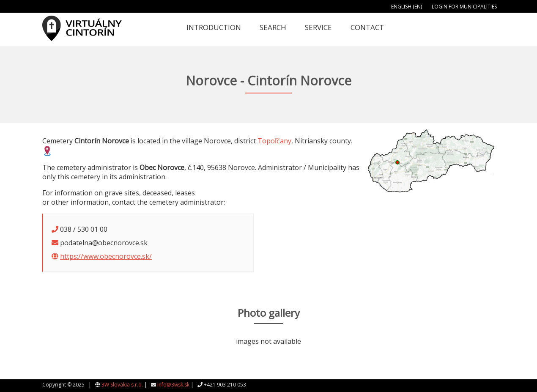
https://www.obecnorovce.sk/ (106, 256)
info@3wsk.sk (173, 385)
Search (273, 27)
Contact (367, 27)
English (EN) (407, 7)
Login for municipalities (464, 7)
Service (318, 27)
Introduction (214, 27)
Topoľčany (274, 141)
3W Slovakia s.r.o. (122, 385)
